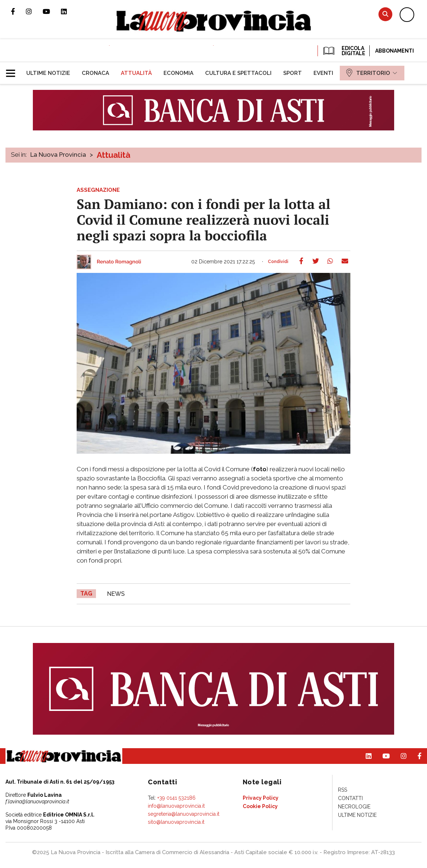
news (116, 594)
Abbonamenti (395, 51)
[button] (13, 70)
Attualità (114, 155)
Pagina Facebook (18, 11)
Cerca (385, 14)
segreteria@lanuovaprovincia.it (184, 814)
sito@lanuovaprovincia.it (176, 822)
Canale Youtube (52, 11)
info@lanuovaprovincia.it (176, 806)
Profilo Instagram (34, 11)
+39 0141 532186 (176, 798)
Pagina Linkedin (69, 11)
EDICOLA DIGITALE (344, 51)
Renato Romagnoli (119, 262)
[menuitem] (48, 73)
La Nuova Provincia (58, 155)
